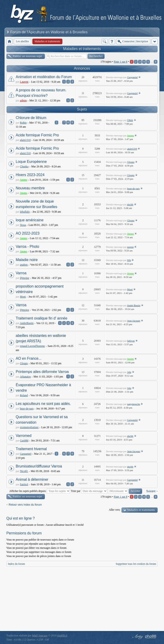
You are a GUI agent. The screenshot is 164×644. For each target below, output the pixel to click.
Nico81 (24, 471)
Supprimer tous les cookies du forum (136, 564)
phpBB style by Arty (137, 637)
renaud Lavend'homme (32, 346)
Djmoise (24, 278)
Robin (23, 123)
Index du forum (17, 564)
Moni (23, 297)
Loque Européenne (31, 162)
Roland (24, 395)
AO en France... (29, 358)
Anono (131, 135)
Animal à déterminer (32, 479)
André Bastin (134, 305)
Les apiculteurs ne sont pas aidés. (43, 404)
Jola (129, 372)
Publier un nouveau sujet (27, 56)
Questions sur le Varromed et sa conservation (42, 420)
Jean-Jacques (134, 321)
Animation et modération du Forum (44, 77)
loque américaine (30, 220)
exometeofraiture (29, 427)
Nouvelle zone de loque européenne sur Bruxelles (36, 204)
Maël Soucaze (40, 636)
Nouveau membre (30, 188)
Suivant (151, 491)
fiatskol (24, 484)
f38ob (130, 120)
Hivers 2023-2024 (30, 175)
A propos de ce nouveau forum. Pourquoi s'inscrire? (41, 93)
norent (130, 247)
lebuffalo (25, 212)
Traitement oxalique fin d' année (42, 318)
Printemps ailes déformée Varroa (42, 372)
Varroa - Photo (27, 247)
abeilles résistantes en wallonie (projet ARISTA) (41, 338)
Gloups (131, 162)
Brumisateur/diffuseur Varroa (39, 466)
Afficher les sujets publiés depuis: (40, 491)
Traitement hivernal (31, 449)
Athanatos (25, 377)
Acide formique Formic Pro (37, 135)
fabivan (131, 341)
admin (23, 100)
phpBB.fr (62, 636)
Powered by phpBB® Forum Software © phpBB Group (151, 637)
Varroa (21, 273)
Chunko (24, 166)
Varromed (24, 436)
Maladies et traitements (82, 49)
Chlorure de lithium (31, 118)
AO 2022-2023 (28, 233)
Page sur (121, 62)
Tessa (23, 225)
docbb (130, 204)
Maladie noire (27, 260)
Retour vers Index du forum (25, 505)
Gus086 (24, 441)
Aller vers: (115, 510)
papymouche (133, 404)
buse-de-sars (133, 188)
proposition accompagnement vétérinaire (40, 289)
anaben (24, 265)
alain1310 (25, 140)
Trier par (89, 491)
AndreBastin (27, 323)
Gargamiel (132, 77)
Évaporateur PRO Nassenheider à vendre (43, 388)
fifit (129, 260)
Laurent (24, 82)
